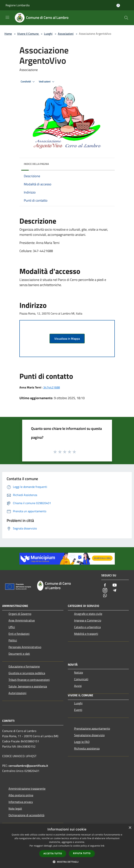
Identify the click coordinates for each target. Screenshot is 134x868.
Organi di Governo (20, 614)
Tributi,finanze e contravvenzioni (29, 680)
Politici (13, 640)
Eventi (78, 710)
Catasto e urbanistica (87, 627)
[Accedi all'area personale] (118, 5)
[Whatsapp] (105, 596)
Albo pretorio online (21, 795)
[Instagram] (105, 591)
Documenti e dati (19, 654)
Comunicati (81, 679)
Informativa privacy (21, 802)
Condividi (28, 82)
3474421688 (52, 387)
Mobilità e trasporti (86, 634)
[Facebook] (105, 585)
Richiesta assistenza (87, 748)
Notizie (79, 672)
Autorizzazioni (17, 693)
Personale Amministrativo (25, 647)
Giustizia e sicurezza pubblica (27, 673)
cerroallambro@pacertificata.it (28, 766)
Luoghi (48, 34)
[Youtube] (115, 585)
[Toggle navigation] (7, 17)
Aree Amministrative (22, 620)
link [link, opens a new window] (102, 846)
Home (8, 34)
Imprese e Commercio (88, 620)
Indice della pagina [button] (36, 164)
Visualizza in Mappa (67, 339)
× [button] (130, 828)
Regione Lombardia (18, 5)
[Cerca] (126, 18)
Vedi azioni (47, 82)
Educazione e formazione (24, 666)
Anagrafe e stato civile (88, 614)
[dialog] (67, 846)
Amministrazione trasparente (27, 789)
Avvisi (78, 686)
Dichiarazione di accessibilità (26, 815)
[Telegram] (115, 591)
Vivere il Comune (28, 34)
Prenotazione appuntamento (92, 728)
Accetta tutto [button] (53, 853)
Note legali (15, 808)
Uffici (12, 627)
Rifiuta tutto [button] (82, 853)
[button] (67, 862)
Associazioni (66, 34)
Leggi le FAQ (82, 742)
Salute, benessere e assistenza (28, 686)
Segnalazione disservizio (89, 735)
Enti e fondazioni (19, 634)
